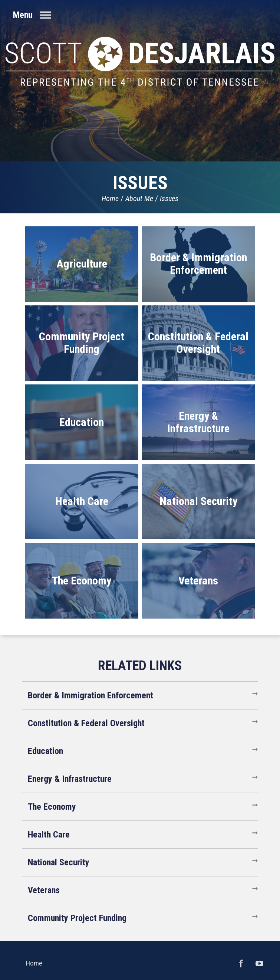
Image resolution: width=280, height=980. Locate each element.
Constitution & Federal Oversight (86, 723)
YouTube (260, 963)
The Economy (52, 807)
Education (45, 751)
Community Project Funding (77, 918)
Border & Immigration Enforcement (90, 695)
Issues (169, 199)
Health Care (49, 835)
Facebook (241, 963)
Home (110, 199)
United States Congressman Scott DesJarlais (140, 61)
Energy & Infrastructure (70, 779)
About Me (139, 199)
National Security (59, 862)
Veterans (44, 890)
